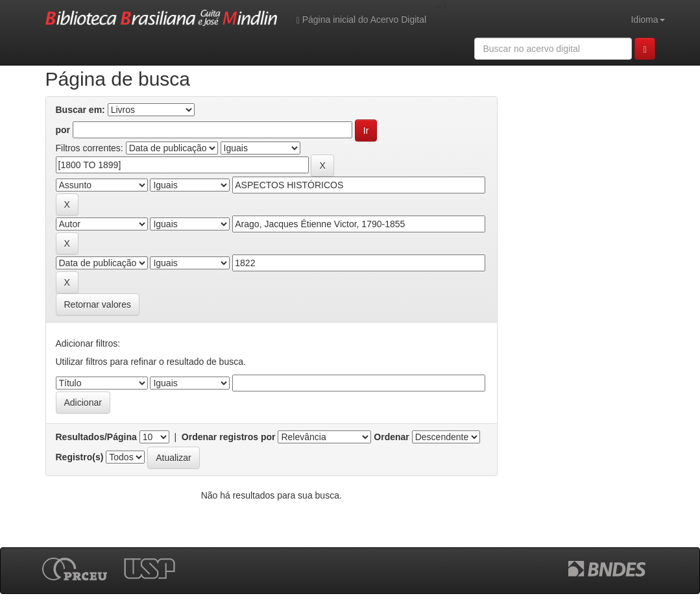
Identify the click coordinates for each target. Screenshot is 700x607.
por (63, 130)
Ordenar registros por (229, 437)
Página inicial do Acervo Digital (361, 20)
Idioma (647, 19)
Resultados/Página (96, 437)
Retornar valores (98, 304)
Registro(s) (80, 457)
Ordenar (391, 437)
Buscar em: (80, 110)
